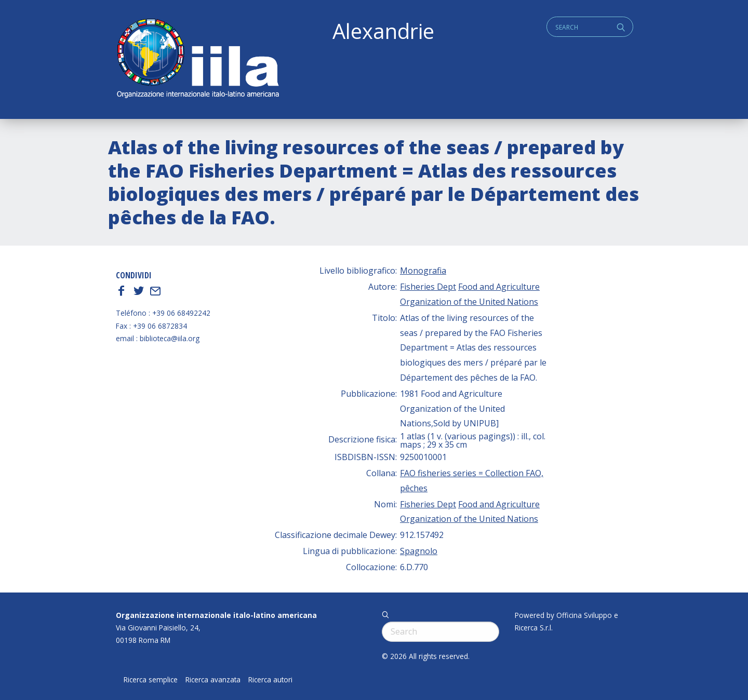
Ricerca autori (270, 680)
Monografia (423, 271)
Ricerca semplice (151, 680)
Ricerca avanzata (213, 680)
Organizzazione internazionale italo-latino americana (216, 615)
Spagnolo (419, 551)
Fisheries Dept (428, 287)
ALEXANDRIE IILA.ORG (197, 59)
